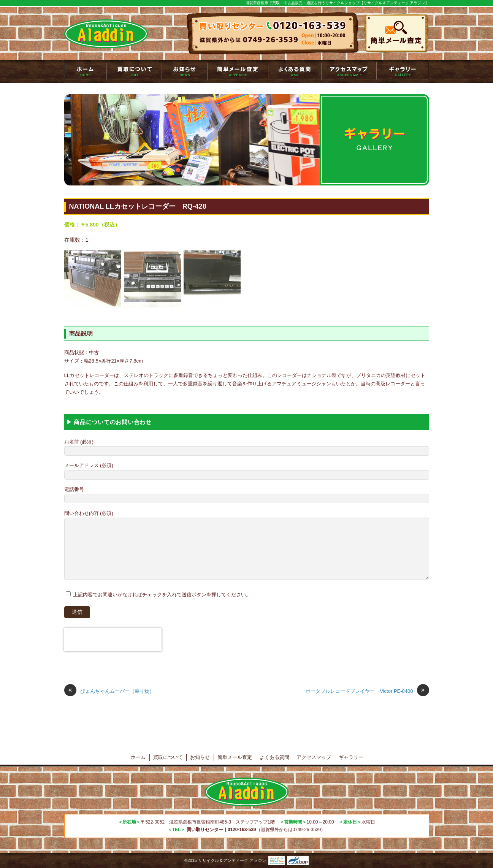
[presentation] (113, 640)
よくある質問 (295, 71)
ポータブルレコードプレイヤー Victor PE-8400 (367, 691)
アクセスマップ (349, 71)
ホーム (138, 757)
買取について (134, 71)
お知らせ (184, 71)
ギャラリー (403, 71)
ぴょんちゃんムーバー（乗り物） (109, 691)
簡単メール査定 (238, 71)
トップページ (85, 71)
